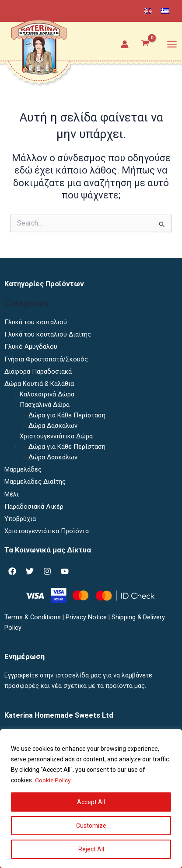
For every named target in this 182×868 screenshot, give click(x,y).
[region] (91, 799)
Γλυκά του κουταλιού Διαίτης (48, 334)
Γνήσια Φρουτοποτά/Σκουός (46, 359)
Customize (91, 826)
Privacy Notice (86, 617)
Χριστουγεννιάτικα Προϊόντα (47, 531)
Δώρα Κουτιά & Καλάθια (39, 384)
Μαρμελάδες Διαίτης (35, 482)
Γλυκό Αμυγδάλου (31, 347)
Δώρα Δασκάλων (53, 426)
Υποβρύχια (20, 519)
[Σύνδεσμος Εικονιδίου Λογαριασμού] (125, 44)
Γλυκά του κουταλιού (36, 322)
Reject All (91, 849)
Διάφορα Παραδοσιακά (38, 372)
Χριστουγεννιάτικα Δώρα (56, 436)
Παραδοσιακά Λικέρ (34, 507)
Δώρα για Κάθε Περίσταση (67, 415)
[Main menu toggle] (172, 44)
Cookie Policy (53, 780)
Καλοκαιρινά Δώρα (47, 394)
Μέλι (12, 494)
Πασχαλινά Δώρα (45, 405)
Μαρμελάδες (23, 469)
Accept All (91, 802)
